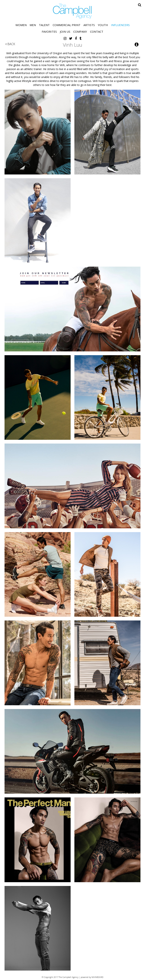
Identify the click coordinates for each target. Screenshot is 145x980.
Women (21, 25)
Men (33, 25)
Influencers (120, 25)
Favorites (49, 32)
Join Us (65, 32)
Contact (97, 32)
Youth (103, 25)
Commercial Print (67, 25)
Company (80, 32)
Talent (44, 25)
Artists (89, 25)
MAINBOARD (97, 977)
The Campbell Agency (72, 11)
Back (10, 44)
